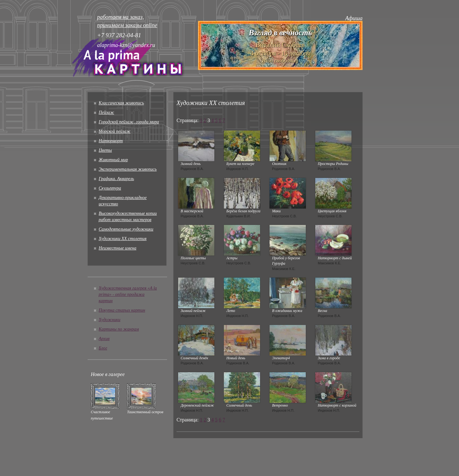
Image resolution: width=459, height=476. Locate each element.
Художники (110, 320)
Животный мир (113, 160)
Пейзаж (106, 112)
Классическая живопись (121, 103)
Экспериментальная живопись (128, 169)
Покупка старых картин (122, 310)
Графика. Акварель (116, 179)
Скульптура (110, 188)
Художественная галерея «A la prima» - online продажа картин (128, 294)
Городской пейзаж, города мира (129, 122)
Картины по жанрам (119, 329)
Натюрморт (111, 141)
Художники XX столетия (123, 239)
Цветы (105, 150)
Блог (103, 348)
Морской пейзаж (115, 131)
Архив (104, 339)
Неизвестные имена (117, 248)
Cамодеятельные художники (126, 229)
